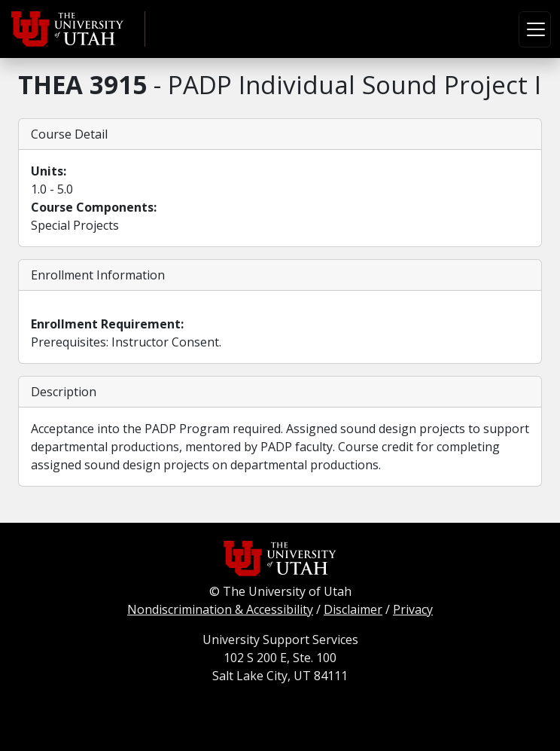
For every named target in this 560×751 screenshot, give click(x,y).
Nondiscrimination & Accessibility (220, 609)
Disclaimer (353, 609)
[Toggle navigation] (535, 29)
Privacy (413, 609)
